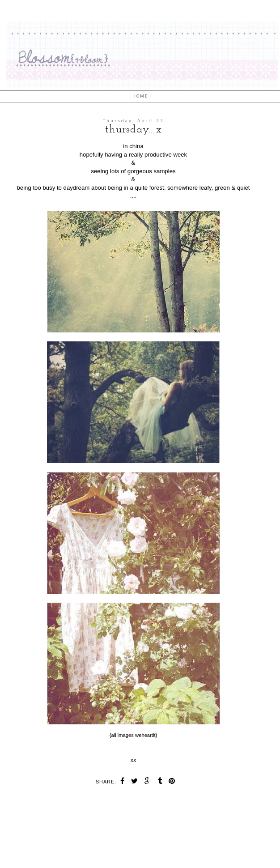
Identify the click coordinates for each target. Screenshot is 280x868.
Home (140, 96)
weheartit (145, 735)
